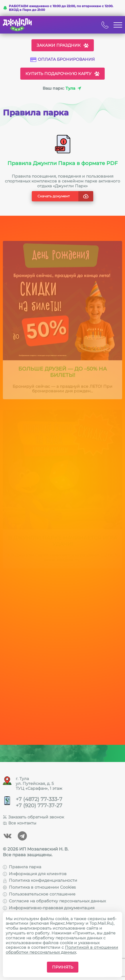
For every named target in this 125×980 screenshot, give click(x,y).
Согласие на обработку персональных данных (54, 901)
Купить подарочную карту (63, 74)
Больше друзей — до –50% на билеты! (63, 374)
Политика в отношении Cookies (39, 887)
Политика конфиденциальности (40, 880)
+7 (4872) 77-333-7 (39, 799)
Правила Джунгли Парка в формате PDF (63, 163)
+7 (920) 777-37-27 (39, 806)
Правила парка (22, 867)
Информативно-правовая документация (49, 908)
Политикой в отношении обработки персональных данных (62, 950)
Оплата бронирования (63, 59)
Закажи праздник (63, 45)
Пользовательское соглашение (39, 894)
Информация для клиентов (35, 874)
